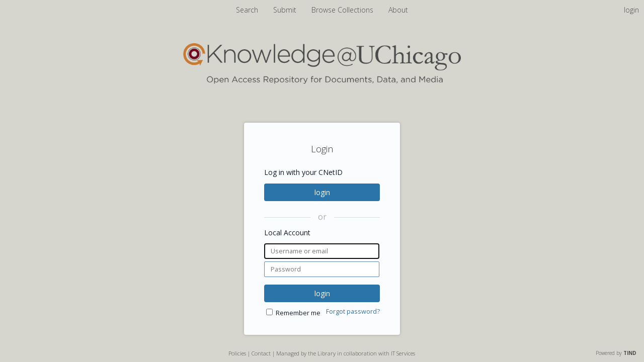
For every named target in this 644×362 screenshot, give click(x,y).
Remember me (298, 313)
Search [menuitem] (247, 10)
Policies (237, 353)
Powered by (616, 353)
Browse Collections (343, 10)
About (398, 10)
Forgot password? (353, 311)
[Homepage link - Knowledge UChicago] (322, 82)
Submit (286, 10)
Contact (261, 353)
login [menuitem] (631, 10)
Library (327, 353)
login (322, 192)
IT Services (403, 353)
